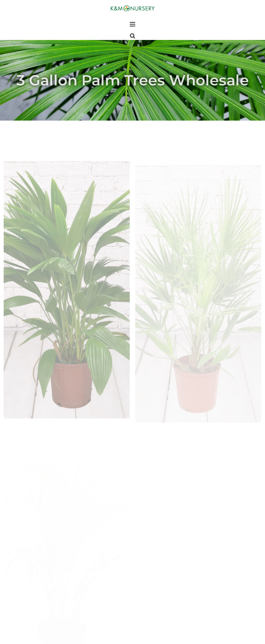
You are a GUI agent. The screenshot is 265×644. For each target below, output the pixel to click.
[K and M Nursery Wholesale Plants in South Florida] (133, 8)
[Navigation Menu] (132, 24)
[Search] (132, 36)
